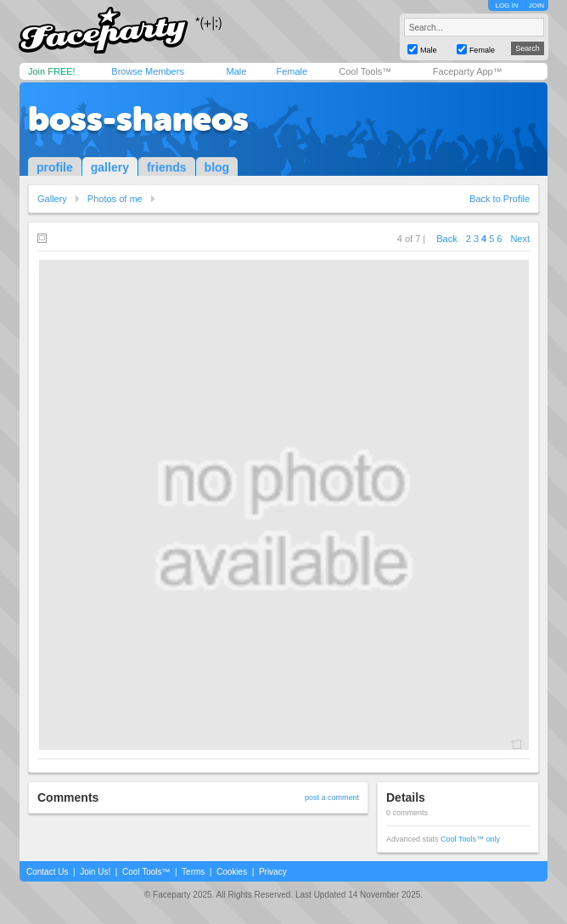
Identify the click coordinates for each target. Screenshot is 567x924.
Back (446, 239)
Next (520, 239)
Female (292, 71)
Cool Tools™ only (470, 839)
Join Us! (95, 872)
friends (167, 167)
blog (217, 167)
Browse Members (148, 71)
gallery (110, 167)
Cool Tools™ (365, 71)
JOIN (536, 6)
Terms (193, 872)
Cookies (232, 872)
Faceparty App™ (468, 71)
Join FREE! (52, 71)
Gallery (52, 199)
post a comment (332, 797)
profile (55, 167)
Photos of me (115, 199)
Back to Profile (500, 199)
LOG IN (506, 6)
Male (236, 71)
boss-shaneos (138, 119)
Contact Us (47, 872)
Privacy (273, 872)
